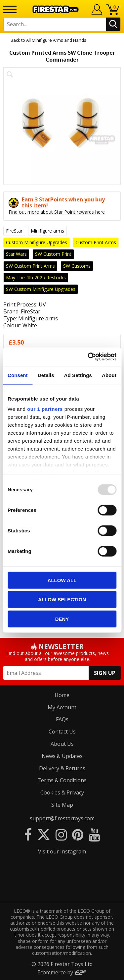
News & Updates (62, 756)
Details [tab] (46, 375)
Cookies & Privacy (62, 792)
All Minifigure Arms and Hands (56, 40)
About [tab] (109, 375)
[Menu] (10, 9)
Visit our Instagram (62, 851)
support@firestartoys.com (62, 818)
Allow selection (62, 599)
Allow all (62, 580)
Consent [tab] (18, 375)
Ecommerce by (62, 972)
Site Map (62, 805)
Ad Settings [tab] (78, 375)
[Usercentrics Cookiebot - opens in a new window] (88, 357)
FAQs (62, 719)
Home (62, 695)
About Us (62, 744)
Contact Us (62, 732)
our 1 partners (45, 409)
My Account (62, 707)
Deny (62, 619)
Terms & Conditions (62, 780)
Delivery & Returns (62, 768)
